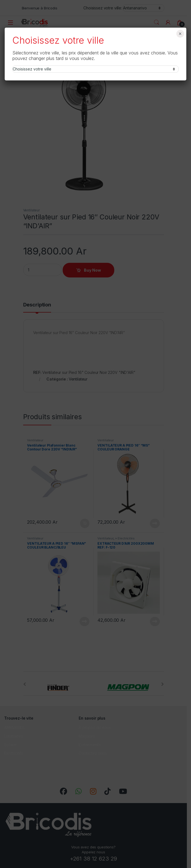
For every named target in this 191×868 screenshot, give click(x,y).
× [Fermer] (180, 34)
